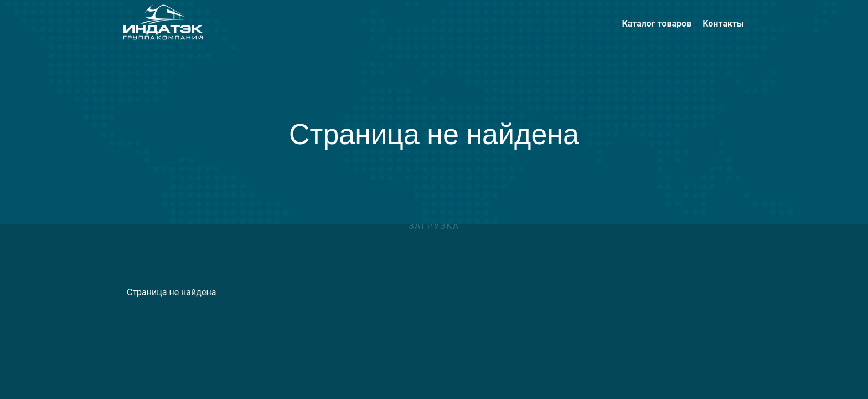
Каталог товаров (657, 24)
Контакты (723, 24)
